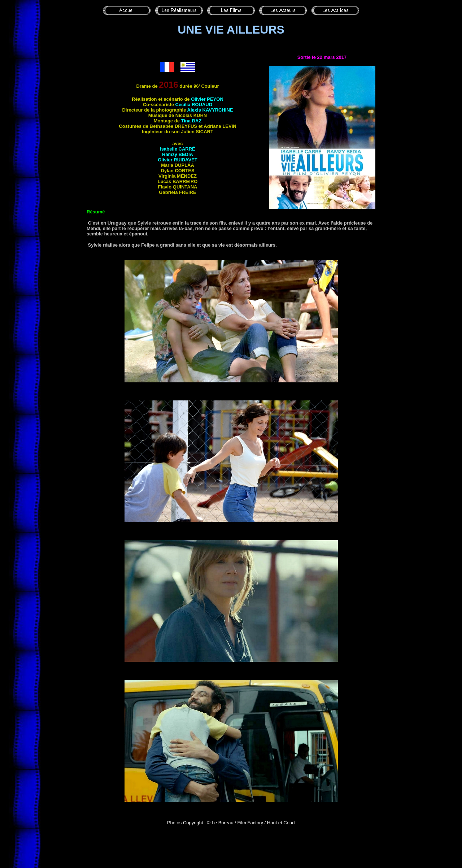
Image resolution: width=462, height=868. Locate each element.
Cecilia (194, 105)
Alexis (210, 110)
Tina (191, 121)
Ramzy (178, 154)
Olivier (207, 99)
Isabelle (178, 149)
